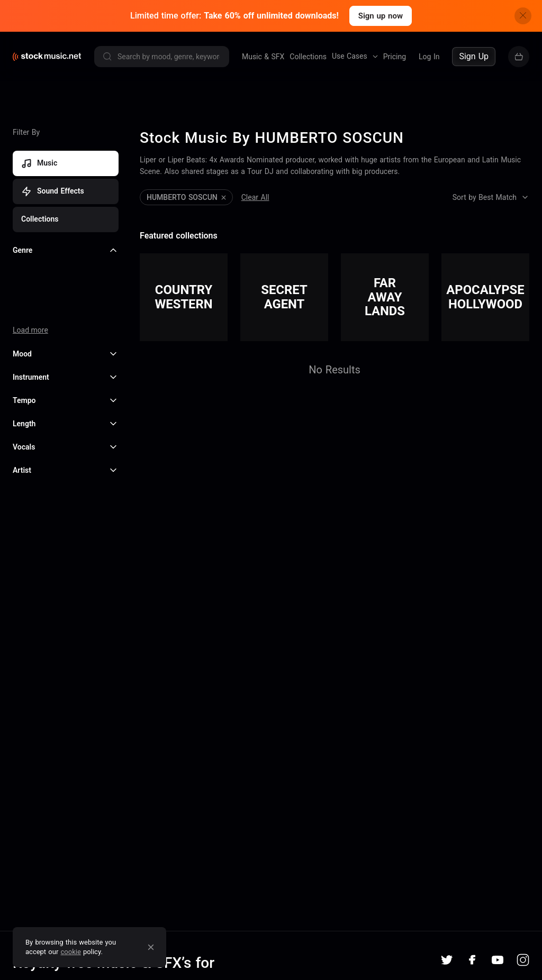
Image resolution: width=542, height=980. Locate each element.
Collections (308, 57)
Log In (429, 57)
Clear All (255, 194)
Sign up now (381, 16)
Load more (30, 326)
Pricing (395, 57)
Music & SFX (263, 57)
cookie (71, 952)
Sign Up (474, 56)
